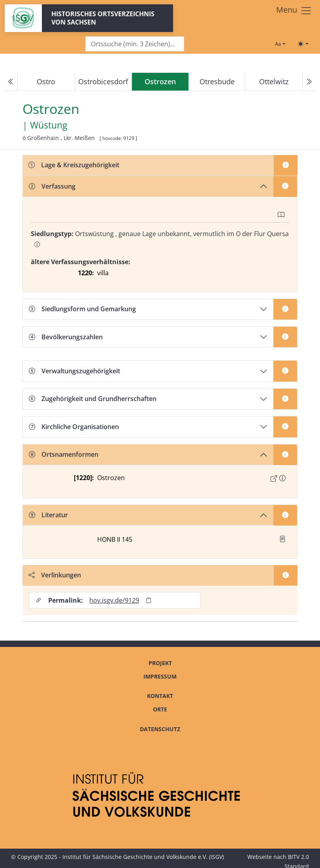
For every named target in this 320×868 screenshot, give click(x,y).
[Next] (309, 82)
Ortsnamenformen (64, 454)
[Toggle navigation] (294, 11)
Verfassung (52, 186)
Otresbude (217, 81)
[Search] (135, 44)
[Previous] (11, 82)
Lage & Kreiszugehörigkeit (74, 165)
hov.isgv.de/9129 (114, 600)
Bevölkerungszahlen (66, 337)
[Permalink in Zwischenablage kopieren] (149, 600)
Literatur (48, 515)
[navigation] (160, 82)
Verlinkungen (55, 575)
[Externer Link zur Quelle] (274, 478)
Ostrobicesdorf (103, 81)
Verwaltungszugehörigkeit (74, 371)
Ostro (46, 81)
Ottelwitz (274, 81)
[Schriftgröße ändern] (280, 44)
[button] (282, 478)
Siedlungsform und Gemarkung (82, 309)
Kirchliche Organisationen (74, 427)
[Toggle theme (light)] (303, 44)
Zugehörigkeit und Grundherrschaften (93, 399)
